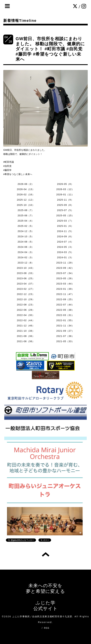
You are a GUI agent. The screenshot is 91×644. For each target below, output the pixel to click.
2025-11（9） (65, 200)
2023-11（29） (65, 263)
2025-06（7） (26, 215)
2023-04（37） (26, 284)
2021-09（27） (65, 331)
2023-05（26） (65, 278)
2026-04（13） (26, 189)
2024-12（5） (26, 231)
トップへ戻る (46, 554)
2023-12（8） (26, 263)
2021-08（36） (26, 336)
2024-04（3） (26, 252)
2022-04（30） (26, 315)
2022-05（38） (65, 310)
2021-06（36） (26, 341)
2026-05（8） (65, 184)
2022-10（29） (26, 299)
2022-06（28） (26, 310)
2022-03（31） (65, 315)
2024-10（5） (26, 236)
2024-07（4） (65, 242)
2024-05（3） (65, 247)
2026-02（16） (26, 195)
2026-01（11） (65, 195)
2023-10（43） (26, 268)
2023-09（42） (65, 268)
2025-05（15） (65, 215)
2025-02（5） (26, 226)
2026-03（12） (65, 189)
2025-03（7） (65, 221)
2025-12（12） (26, 200)
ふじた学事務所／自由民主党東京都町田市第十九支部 (42, 616)
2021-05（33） (65, 341)
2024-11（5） (65, 231)
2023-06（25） (26, 278)
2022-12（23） (26, 294)
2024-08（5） (26, 242)
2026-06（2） (26, 184)
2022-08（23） (26, 305)
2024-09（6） (65, 236)
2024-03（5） (65, 252)
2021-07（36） (65, 336)
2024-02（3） (26, 257)
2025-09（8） (65, 205)
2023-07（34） (65, 273)
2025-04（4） (26, 221)
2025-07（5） (65, 210)
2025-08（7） (26, 210)
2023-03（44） (65, 284)
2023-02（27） (26, 289)
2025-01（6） (65, 226)
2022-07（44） (65, 305)
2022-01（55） (65, 320)
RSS (47, 628)
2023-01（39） (65, 289)
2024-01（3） (65, 257)
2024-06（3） (26, 247)
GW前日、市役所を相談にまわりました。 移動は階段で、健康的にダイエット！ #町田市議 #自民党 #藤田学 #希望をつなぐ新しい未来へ (50, 49)
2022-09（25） (65, 299)
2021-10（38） (26, 331)
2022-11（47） (65, 294)
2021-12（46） (26, 326)
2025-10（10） (26, 205)
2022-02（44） (26, 320)
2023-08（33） (26, 273)
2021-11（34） (65, 326)
